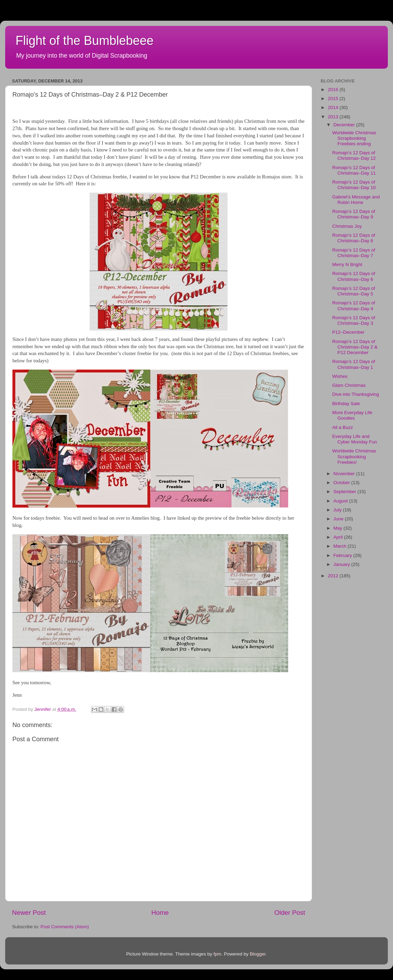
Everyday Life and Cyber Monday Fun (355, 439)
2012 (334, 576)
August (341, 501)
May (338, 528)
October (342, 483)
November (345, 474)
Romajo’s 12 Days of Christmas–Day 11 (354, 170)
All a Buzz (343, 427)
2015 (334, 99)
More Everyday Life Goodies (352, 415)
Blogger (258, 954)
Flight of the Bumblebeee (84, 41)
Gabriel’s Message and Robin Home (356, 200)
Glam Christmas (349, 385)
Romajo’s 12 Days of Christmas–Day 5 (354, 291)
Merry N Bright (347, 264)
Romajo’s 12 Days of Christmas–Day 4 (354, 306)
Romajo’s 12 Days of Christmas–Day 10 (354, 185)
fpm (217, 954)
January (342, 564)
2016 (334, 90)
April (339, 537)
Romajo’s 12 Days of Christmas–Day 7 (354, 253)
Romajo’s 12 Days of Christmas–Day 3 (354, 320)
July (338, 510)
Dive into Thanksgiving (356, 394)
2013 (334, 117)
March (340, 546)
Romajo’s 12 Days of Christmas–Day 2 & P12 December (355, 347)
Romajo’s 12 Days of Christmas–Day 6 (354, 276)
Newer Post (29, 913)
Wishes (340, 376)
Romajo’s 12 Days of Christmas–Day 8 (354, 238)
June (339, 519)
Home (160, 913)
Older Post (290, 913)
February (343, 555)
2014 (334, 107)
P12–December (349, 332)
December (345, 125)
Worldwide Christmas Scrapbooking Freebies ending (354, 138)
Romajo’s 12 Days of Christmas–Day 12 (354, 155)
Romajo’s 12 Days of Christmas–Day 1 (354, 364)
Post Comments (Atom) (65, 927)
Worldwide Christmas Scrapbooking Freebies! (354, 456)
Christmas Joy (347, 226)
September (345, 492)
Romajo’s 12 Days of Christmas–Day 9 (354, 214)
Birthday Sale (346, 404)
